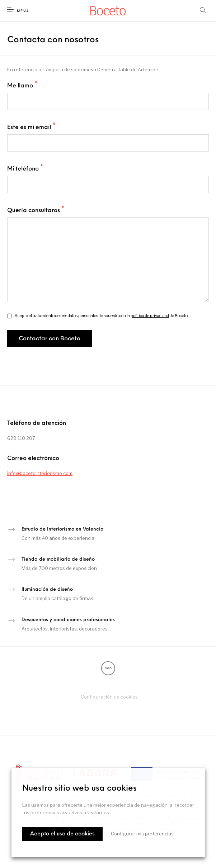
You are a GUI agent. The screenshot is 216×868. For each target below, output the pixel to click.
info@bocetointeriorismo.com (40, 473)
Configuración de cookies (109, 697)
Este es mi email (31, 127)
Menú (23, 11)
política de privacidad (150, 316)
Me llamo (22, 86)
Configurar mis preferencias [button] (142, 834)
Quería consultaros (36, 210)
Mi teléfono (25, 169)
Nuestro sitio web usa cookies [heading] (79, 789)
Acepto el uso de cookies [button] (62, 834)
